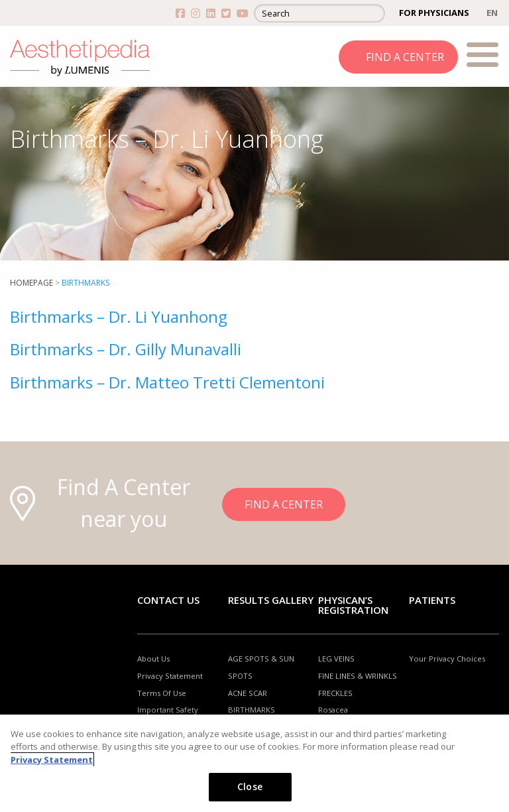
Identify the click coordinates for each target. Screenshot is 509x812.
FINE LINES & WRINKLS (358, 676)
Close (250, 786)
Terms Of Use (162, 693)
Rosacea (333, 710)
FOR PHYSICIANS (434, 13)
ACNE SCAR (248, 693)
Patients (432, 600)
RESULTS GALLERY (271, 600)
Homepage (31, 283)
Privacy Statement (170, 676)
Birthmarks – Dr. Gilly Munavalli (126, 349)
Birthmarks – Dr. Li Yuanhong (119, 317)
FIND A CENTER (405, 57)
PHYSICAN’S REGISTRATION (353, 605)
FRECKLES (335, 693)
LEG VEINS (336, 659)
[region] (254, 763)
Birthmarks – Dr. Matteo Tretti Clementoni (167, 382)
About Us (153, 659)
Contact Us (168, 600)
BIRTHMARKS (252, 710)
